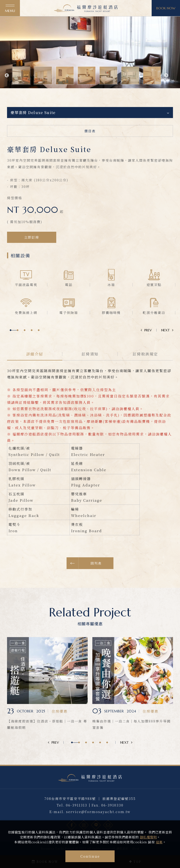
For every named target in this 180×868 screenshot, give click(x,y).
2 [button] (18, 342)
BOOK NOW (166, 8)
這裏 (159, 842)
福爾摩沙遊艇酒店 (86, 8)
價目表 (90, 131)
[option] (90, 51)
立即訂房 (32, 249)
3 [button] (25, 342)
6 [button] (107, 742)
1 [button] (11, 342)
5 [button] (39, 342)
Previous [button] (7, 76)
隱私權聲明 (148, 837)
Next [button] (166, 76)
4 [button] (32, 342)
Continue (90, 856)
